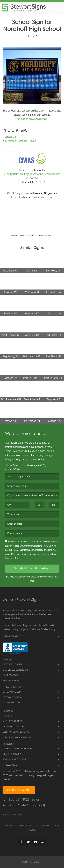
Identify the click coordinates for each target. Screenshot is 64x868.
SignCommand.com (12, 692)
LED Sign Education (12, 697)
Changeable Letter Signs (15, 670)
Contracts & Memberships (16, 732)
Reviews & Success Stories (16, 759)
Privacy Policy (12, 558)
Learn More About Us (13, 636)
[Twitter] (28, 842)
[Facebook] (21, 842)
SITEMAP (44, 826)
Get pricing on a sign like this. (32, 119)
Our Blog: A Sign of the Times (17, 749)
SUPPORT (8, 826)
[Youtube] (35, 842)
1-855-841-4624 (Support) (24, 805)
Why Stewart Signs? (13, 721)
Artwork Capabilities (13, 727)
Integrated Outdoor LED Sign (20, 141)
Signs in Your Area (12, 754)
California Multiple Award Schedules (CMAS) (32, 176)
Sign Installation (11, 703)
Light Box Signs (10, 675)
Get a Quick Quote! (19, 790)
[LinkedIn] (43, 842)
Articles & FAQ (10, 765)
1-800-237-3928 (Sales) (22, 800)
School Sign (11, 137)
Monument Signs (11, 681)
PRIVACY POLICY (27, 826)
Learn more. (46, 197)
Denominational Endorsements (19, 738)
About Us (7, 716)
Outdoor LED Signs (12, 664)
